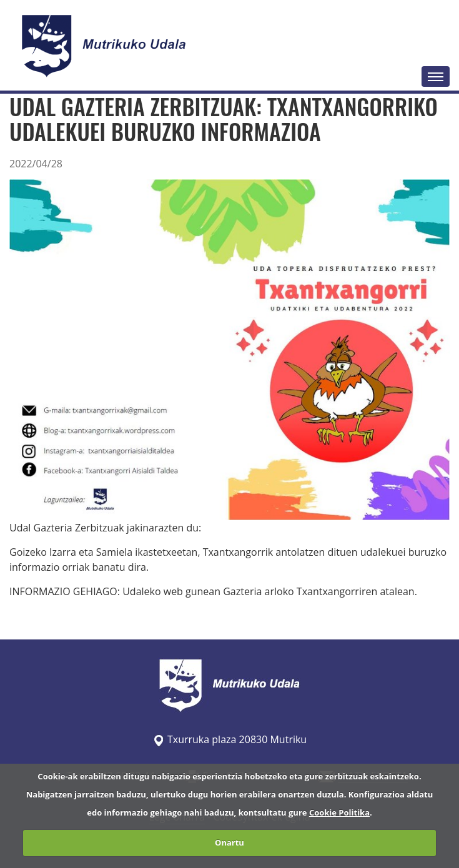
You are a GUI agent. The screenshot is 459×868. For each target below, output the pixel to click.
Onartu (230, 842)
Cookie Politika (339, 812)
